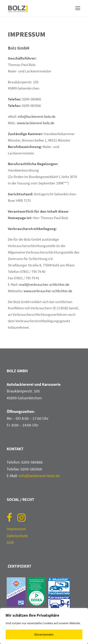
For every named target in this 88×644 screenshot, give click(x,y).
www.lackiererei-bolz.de (36, 123)
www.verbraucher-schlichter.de (48, 291)
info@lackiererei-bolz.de (37, 116)
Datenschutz (17, 536)
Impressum (16, 529)
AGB (10, 542)
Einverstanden (44, 634)
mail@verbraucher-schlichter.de (44, 284)
